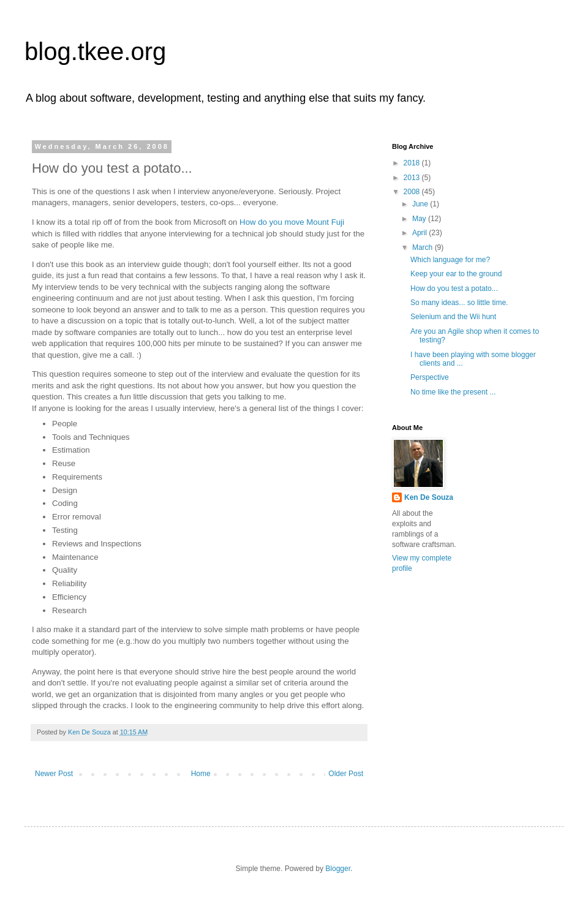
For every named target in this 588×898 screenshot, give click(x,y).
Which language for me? (450, 260)
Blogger (338, 869)
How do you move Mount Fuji (292, 222)
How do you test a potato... (454, 289)
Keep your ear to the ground (456, 274)
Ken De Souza (429, 497)
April (420, 233)
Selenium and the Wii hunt (453, 317)
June (421, 204)
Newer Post (54, 774)
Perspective (430, 377)
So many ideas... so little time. (459, 303)
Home (201, 774)
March (424, 247)
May (420, 219)
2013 (413, 178)
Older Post (346, 774)
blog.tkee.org (95, 51)
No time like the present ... (453, 392)
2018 (413, 163)
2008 (413, 192)
